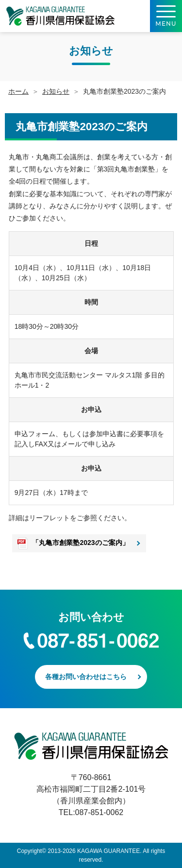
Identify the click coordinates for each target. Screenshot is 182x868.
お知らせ (56, 91)
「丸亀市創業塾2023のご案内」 (80, 543)
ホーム (18, 91)
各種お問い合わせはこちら (86, 677)
